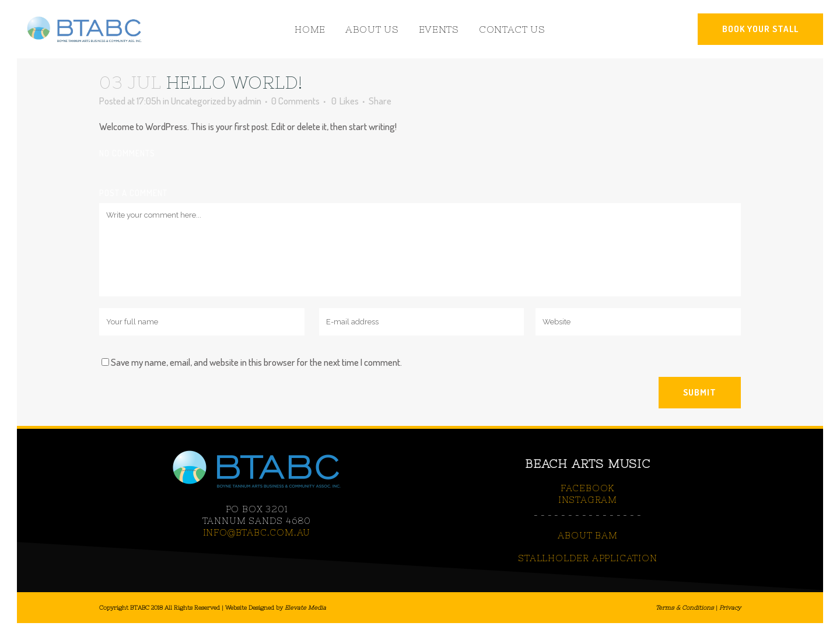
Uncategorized (198, 101)
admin (250, 101)
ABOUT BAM (587, 535)
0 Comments (295, 101)
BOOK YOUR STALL (760, 29)
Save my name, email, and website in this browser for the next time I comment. (256, 362)
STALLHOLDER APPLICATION (587, 558)
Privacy (730, 608)
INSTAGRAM (588, 500)
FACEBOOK (588, 488)
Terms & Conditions (685, 608)
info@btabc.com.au (257, 532)
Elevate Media (305, 608)
